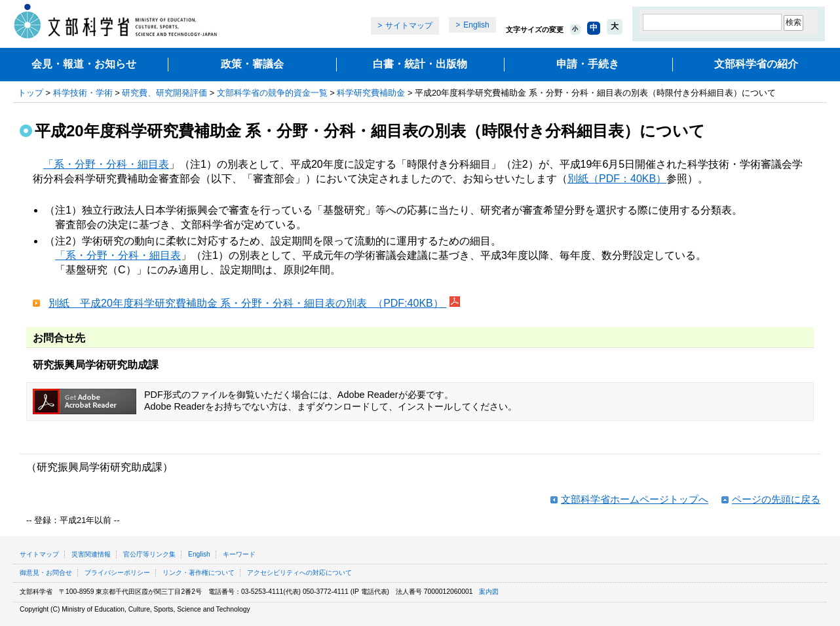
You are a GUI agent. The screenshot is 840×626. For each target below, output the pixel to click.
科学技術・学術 (83, 93)
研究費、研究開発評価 (164, 93)
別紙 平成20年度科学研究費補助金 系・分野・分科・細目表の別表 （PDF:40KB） (247, 303)
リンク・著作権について (199, 573)
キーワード (239, 554)
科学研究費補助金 (371, 93)
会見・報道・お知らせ (84, 64)
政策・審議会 (252, 64)
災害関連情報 (91, 554)
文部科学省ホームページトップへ (635, 499)
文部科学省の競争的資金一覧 (272, 93)
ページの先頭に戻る (776, 499)
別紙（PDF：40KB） (617, 179)
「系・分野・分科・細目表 (106, 164)
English (476, 25)
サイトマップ (409, 26)
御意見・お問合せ (46, 573)
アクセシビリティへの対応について (299, 573)
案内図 (489, 592)
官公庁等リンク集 (149, 554)
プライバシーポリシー (117, 573)
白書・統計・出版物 (420, 64)
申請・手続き (588, 64)
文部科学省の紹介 (756, 64)
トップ (30, 93)
